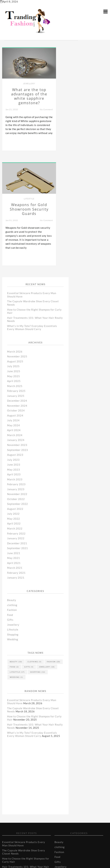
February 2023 (16, 372)
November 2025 (17, 244)
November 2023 (17, 332)
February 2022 (16, 421)
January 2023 (16, 377)
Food (10, 502)
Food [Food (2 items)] (14, 554)
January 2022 (16, 426)
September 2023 (18, 337)
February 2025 (16, 278)
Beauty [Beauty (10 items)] (16, 549)
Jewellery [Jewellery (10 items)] (47, 554)
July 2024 (13, 308)
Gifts (10, 507)
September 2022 (18, 391)
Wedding (13, 527)
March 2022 (15, 416)
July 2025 (13, 254)
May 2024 (14, 313)
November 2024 (17, 293)
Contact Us (9, 840)
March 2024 (15, 323)
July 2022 (13, 401)
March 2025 (15, 273)
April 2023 (14, 362)
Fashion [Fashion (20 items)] (54, 549)
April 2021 (14, 450)
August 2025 (15, 249)
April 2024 (14, 318)
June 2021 (14, 441)
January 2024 (16, 328)
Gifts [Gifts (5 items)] (29, 554)
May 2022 (14, 406)
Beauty (12, 488)
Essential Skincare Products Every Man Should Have (24, 731)
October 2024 (16, 298)
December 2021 (17, 431)
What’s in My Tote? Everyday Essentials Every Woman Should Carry (32, 215)
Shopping (13, 522)
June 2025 (14, 259)
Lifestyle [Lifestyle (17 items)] (17, 559)
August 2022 (15, 396)
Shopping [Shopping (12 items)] (38, 559)
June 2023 (14, 352)
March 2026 (15, 239)
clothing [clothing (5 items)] (35, 549)
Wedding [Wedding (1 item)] (16, 565)
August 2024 (15, 303)
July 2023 (13, 347)
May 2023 (14, 357)
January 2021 (16, 465)
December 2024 (17, 288)
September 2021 (18, 436)
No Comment (43, 108)
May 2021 (14, 445)
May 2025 (14, 264)
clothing (12, 493)
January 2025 (16, 283)
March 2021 (15, 455)
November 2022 (17, 382)
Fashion (12, 497)
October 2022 (16, 386)
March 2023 (15, 367)
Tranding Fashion (73, 860)
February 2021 (16, 460)
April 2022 (14, 411)
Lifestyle (82, 82)
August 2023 (15, 342)
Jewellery (27, 82)
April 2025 (14, 268)
